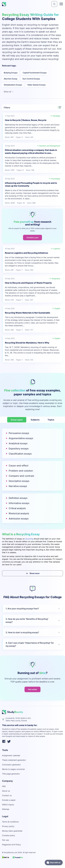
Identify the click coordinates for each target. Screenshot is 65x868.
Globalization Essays (13, 85)
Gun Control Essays (31, 79)
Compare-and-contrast (21, 476)
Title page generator (11, 774)
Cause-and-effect (19, 466)
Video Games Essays (36, 85)
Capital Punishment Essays (35, 73)
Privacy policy (8, 826)
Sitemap (6, 809)
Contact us (7, 795)
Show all (9, 92)
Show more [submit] (32, 573)
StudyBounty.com (11, 852)
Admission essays (19, 519)
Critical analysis (17, 508)
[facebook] (4, 742)
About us (6, 791)
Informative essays (19, 503)
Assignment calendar (11, 755)
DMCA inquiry (8, 805)
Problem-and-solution (21, 471)
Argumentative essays (21, 438)
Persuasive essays (19, 433)
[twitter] (9, 742)
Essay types (17, 420)
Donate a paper (9, 800)
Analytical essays (18, 443)
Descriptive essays (19, 481)
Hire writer (32, 689)
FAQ (4, 786)
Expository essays (19, 449)
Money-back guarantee (12, 831)
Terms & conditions (10, 822)
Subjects (35, 420)
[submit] (54, 4)
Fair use (5, 840)
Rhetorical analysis (19, 513)
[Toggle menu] (61, 4)
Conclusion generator (11, 765)
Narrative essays (18, 486)
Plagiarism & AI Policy (11, 845)
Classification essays (20, 454)
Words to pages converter (13, 769)
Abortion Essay (11, 79)
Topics (51, 420)
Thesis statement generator (14, 760)
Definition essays (18, 498)
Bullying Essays (11, 73)
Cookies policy (9, 835)
